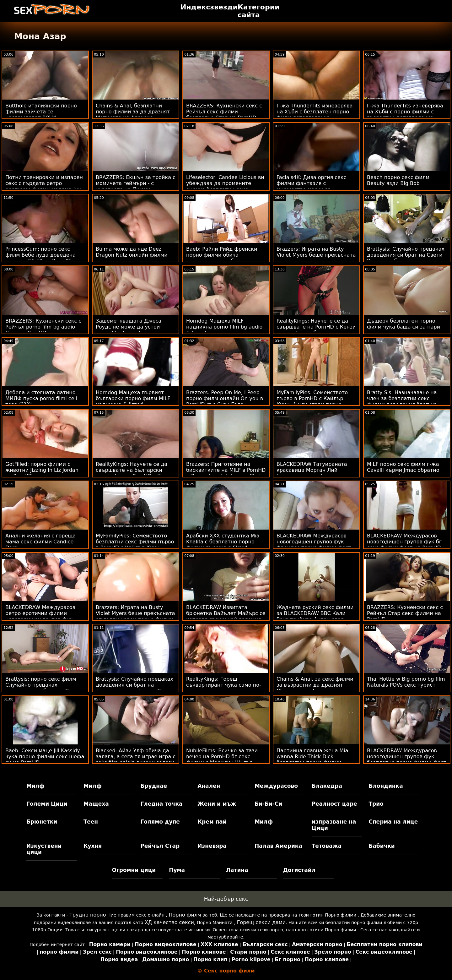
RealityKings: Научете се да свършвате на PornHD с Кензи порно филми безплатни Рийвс (316, 330)
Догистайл (299, 870)
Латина (237, 870)
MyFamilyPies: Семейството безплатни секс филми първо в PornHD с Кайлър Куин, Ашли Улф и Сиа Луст (135, 545)
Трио (376, 804)
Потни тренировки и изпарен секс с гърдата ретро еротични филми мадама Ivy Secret (44, 186)
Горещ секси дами (261, 922)
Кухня (93, 846)
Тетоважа (327, 846)
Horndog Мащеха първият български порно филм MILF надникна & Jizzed (133, 398)
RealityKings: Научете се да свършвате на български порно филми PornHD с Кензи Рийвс (135, 473)
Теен (91, 822)
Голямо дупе (160, 822)
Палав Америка (278, 846)
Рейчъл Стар (160, 846)
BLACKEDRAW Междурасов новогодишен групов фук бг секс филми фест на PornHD (404, 542)
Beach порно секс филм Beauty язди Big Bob (398, 180)
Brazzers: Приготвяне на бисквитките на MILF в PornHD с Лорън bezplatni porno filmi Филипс (226, 473)
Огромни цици (134, 870)
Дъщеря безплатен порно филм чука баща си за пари (404, 324)
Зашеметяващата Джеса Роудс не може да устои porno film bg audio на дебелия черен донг (129, 330)
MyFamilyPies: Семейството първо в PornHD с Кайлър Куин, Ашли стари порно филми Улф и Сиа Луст (312, 401)
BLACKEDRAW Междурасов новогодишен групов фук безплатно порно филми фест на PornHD (407, 759)
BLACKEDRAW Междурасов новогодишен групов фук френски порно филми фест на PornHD (314, 545)
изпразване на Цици (334, 825)
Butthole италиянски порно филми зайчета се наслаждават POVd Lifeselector (41, 115)
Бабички (382, 846)
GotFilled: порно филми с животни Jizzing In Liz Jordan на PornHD (42, 470)
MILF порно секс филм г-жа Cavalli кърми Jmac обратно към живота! (403, 470)
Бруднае (154, 786)
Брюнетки (42, 822)
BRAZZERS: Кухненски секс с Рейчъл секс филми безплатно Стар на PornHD (224, 112)
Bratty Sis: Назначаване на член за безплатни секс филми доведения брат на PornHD (402, 401)
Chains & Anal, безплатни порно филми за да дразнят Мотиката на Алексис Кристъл (133, 115)
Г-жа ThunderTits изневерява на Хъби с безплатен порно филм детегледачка (315, 112)
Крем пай (212, 822)
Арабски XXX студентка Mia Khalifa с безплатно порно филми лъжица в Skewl (223, 542)
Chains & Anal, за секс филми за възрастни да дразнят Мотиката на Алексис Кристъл (315, 688)
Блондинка (386, 786)
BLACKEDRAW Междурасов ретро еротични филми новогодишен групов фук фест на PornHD (40, 616)
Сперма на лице (393, 822)
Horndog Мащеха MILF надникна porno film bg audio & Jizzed (224, 327)
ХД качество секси (169, 922)
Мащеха (96, 804)
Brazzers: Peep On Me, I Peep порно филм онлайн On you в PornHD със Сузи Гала (225, 398)
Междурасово (276, 786)
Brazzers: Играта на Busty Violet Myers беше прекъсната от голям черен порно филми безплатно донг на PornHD (135, 616)
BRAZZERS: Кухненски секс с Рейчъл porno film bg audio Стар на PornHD (43, 327)
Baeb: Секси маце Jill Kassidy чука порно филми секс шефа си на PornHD (45, 757)
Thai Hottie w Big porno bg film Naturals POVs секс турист (406, 682)
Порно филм (185, 915)
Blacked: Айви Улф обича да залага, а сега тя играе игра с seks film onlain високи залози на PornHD (136, 759)
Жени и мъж (217, 804)
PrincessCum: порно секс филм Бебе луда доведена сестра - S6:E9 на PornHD (40, 255)
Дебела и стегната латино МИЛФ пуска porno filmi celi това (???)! (41, 398)
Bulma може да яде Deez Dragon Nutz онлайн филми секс (132, 255)
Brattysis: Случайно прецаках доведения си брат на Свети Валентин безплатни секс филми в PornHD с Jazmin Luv (406, 258)
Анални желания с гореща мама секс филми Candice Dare (40, 542)
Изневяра (212, 846)
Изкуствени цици (44, 849)
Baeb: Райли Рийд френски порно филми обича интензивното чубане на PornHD (222, 258)
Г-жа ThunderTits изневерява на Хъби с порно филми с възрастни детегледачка (405, 112)
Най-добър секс (226, 899)
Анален (209, 786)
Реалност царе (334, 804)
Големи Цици (47, 804)
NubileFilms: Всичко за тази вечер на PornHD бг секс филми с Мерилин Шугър (222, 757)
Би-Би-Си (268, 804)
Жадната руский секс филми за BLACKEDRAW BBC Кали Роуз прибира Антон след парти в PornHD (315, 616)
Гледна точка (161, 804)
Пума (177, 870)
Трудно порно (88, 915)
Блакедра (327, 786)
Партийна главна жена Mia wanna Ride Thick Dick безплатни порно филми (312, 757)
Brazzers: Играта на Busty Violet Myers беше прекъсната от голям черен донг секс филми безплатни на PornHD (316, 258)
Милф (35, 786)
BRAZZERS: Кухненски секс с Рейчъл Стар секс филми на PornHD (405, 613)
